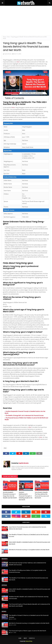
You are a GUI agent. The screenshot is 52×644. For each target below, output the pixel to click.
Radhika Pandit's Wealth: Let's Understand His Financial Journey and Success (29, 598)
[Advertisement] (26, 19)
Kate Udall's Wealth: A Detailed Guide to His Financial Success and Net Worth (29, 543)
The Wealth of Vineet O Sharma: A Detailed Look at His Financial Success (29, 535)
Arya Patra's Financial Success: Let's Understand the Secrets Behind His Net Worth (28, 528)
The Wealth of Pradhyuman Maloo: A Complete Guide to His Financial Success (28, 571)
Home (4, 37)
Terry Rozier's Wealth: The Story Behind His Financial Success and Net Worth (42, 495)
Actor (8, 37)
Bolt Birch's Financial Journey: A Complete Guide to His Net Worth (29, 550)
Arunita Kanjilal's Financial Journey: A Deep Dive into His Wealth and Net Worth (10, 495)
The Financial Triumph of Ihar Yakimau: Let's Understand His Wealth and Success (27, 564)
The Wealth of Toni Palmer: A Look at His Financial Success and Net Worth (28, 579)
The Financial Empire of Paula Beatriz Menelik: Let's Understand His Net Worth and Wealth (29, 605)
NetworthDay (29, 641)
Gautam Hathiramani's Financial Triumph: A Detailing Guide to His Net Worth (26, 496)
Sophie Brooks (24, 463)
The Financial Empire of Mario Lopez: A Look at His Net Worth (28, 631)
